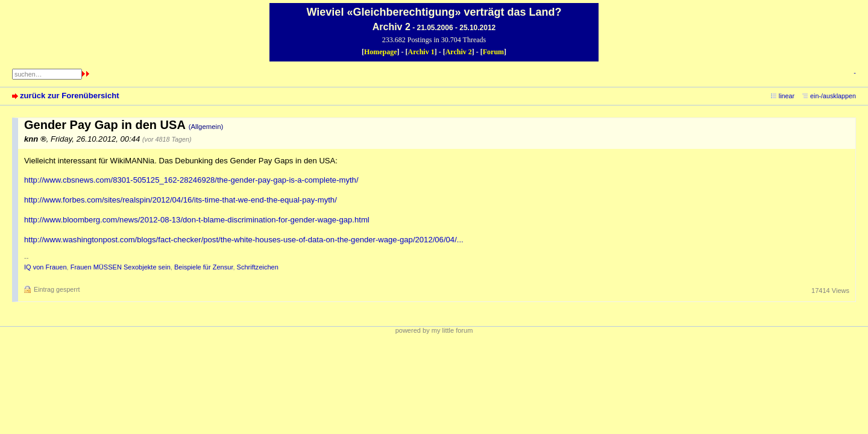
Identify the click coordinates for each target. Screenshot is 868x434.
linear (787, 96)
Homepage (381, 52)
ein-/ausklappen (833, 96)
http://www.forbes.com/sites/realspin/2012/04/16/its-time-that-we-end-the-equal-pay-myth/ (181, 200)
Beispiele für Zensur (204, 267)
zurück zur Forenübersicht (70, 96)
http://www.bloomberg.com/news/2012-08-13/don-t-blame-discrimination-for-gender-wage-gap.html (197, 220)
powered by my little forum (434, 330)
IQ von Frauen (46, 267)
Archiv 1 (421, 52)
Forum (493, 52)
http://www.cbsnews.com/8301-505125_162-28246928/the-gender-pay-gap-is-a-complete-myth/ (191, 180)
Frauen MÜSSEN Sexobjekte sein (121, 267)
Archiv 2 (459, 52)
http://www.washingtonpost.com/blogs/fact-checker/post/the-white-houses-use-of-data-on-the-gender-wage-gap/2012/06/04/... (244, 240)
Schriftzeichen (258, 267)
